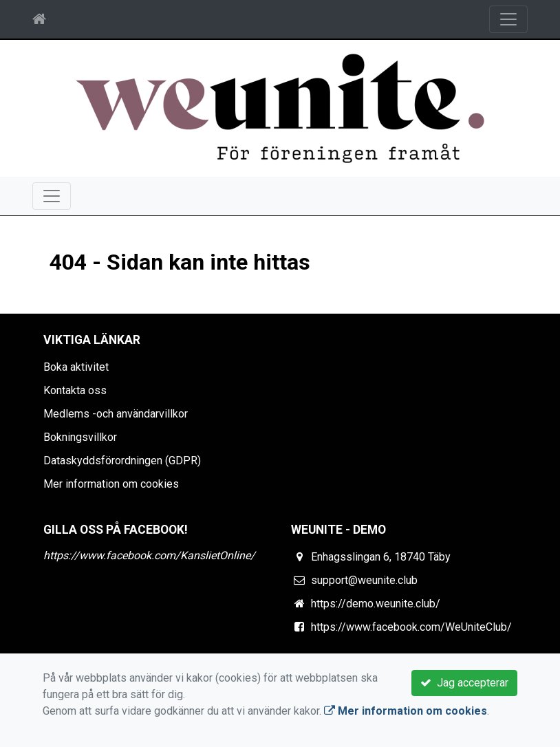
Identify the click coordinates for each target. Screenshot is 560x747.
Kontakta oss (75, 390)
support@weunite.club (364, 580)
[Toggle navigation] (508, 19)
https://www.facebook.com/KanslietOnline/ (149, 555)
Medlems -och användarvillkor (116, 414)
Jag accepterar (464, 683)
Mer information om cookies (111, 484)
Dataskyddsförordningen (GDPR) (122, 461)
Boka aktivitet (76, 367)
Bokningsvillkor (80, 437)
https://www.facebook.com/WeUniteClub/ (411, 627)
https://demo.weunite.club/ (376, 604)
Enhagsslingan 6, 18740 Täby (381, 557)
